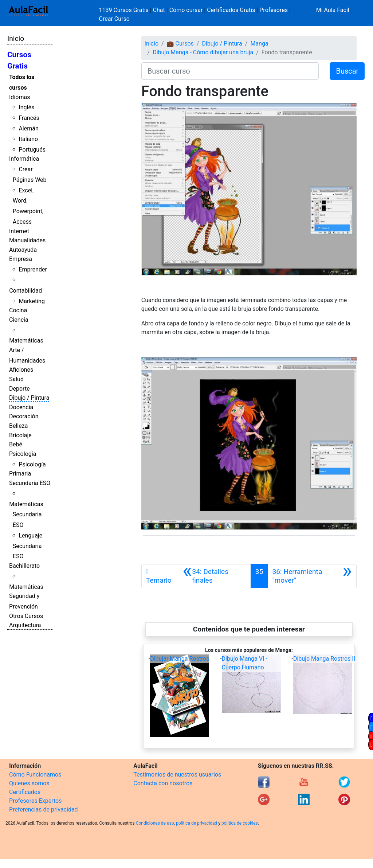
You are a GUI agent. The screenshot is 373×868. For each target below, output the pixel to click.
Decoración (24, 416)
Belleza (18, 426)
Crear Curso (114, 19)
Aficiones (21, 370)
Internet (19, 231)
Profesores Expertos (35, 801)
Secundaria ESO (30, 483)
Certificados (25, 792)
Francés (29, 118)
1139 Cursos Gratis (125, 10)
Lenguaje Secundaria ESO (28, 546)
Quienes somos (29, 783)
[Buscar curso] (230, 71)
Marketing (32, 301)
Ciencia (19, 320)
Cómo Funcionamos (35, 775)
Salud (16, 379)
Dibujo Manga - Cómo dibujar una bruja (203, 52)
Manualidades (27, 240)
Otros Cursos (26, 616)
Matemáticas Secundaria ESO (26, 515)
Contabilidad (25, 291)
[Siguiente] (312, 576)
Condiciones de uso (155, 823)
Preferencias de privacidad (44, 810)
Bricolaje (20, 435)
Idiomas (19, 97)
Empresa (21, 259)
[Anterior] (214, 576)
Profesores (274, 10)
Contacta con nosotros (163, 783)
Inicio (16, 38)
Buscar (347, 71)
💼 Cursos (180, 44)
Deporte (19, 389)
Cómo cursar (186, 10)
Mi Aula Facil (333, 10)
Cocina (18, 310)
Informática (24, 159)
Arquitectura (25, 625)
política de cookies (240, 823)
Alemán (28, 128)
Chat (159, 10)
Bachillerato (24, 566)
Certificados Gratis (231, 10)
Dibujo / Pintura (29, 398)
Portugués (32, 150)
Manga (259, 44)
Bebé (16, 444)
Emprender (33, 269)
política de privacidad (197, 823)
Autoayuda (23, 250)
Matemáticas (26, 341)
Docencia (21, 407)
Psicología (23, 454)
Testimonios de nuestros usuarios (177, 775)
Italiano (28, 139)
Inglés (26, 107)
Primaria (20, 474)
